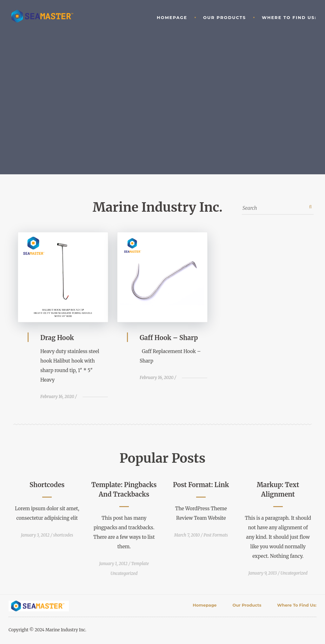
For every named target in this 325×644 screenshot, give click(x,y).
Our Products (225, 17)
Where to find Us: (289, 17)
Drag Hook (57, 338)
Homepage (172, 17)
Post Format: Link (201, 485)
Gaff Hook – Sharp (169, 338)
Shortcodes (47, 485)
